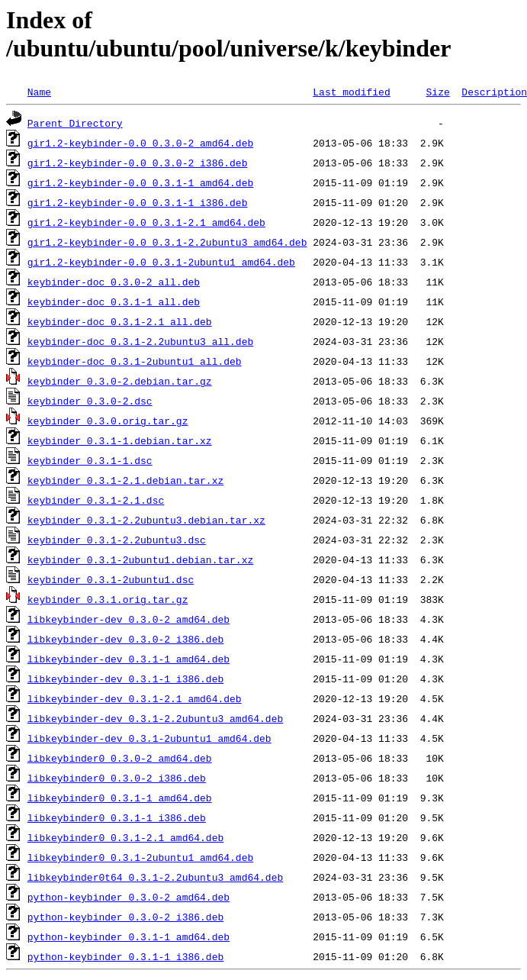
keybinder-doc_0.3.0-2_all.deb (114, 282)
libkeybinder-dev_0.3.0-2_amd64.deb (129, 619)
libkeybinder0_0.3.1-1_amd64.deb (120, 798)
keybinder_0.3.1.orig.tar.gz (108, 599)
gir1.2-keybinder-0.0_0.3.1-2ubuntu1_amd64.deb (161, 262)
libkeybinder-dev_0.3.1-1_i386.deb (125, 679)
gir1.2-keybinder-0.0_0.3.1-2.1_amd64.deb (146, 222)
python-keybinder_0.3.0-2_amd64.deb (129, 897)
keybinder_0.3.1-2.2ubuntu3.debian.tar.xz (146, 520)
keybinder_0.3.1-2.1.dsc (96, 500)
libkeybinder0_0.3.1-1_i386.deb (117, 817)
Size (437, 92)
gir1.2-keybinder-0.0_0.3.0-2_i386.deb (138, 163)
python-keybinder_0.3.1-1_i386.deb (125, 956)
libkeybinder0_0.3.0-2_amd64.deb (120, 758)
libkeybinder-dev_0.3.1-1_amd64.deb (129, 659)
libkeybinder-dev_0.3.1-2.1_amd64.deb (135, 698)
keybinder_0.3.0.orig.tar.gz (108, 421)
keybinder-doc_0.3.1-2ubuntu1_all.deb (135, 361)
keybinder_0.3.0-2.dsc (90, 401)
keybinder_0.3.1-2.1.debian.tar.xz (125, 480)
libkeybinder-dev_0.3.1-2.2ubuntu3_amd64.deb (155, 718)
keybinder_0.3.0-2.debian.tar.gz (120, 381)
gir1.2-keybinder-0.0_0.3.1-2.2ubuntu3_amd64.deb (167, 242)
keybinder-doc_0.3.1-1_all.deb (114, 301)
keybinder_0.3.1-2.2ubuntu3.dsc (117, 540)
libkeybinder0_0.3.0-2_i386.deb (117, 778)
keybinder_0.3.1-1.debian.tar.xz (120, 440)
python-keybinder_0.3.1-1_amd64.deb (129, 936)
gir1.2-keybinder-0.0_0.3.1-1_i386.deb (138, 202)
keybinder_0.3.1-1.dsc (90, 460)
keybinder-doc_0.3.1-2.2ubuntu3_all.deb (140, 341)
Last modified (351, 92)
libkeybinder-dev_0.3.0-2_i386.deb (125, 639)
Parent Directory (75, 123)
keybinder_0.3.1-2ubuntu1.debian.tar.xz (140, 559)
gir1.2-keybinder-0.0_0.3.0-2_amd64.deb (140, 143)
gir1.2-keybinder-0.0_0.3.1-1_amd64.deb (140, 182)
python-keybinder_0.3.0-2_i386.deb (125, 917)
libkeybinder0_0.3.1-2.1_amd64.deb (125, 837)
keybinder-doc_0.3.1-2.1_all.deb (120, 321)
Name (39, 92)
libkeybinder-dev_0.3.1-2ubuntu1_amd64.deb (149, 738)
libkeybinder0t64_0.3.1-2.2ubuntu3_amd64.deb (155, 877)
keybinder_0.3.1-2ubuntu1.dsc (111, 579)
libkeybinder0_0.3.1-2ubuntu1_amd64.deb (140, 857)
